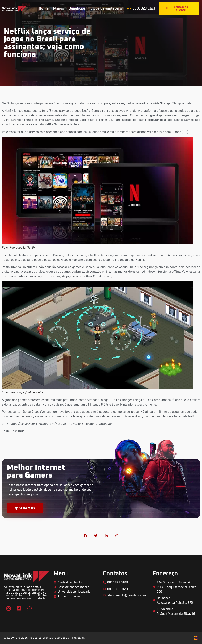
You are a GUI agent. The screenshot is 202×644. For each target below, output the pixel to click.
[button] (85, 536)
